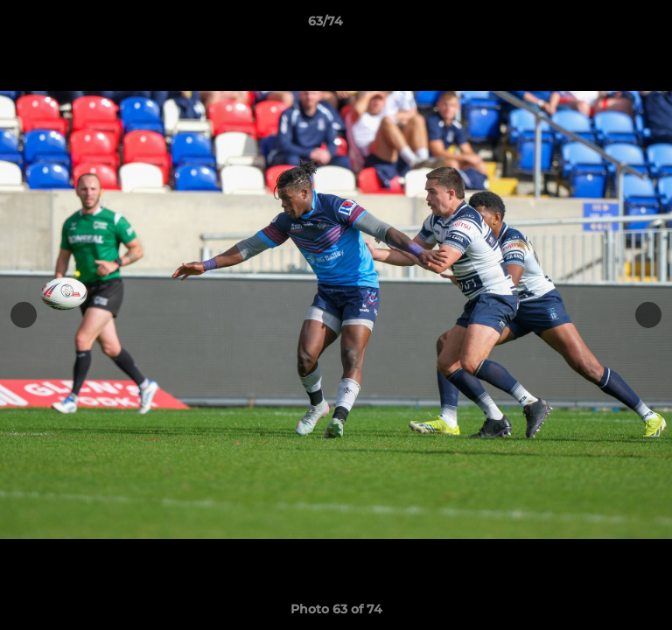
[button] (609, 25)
